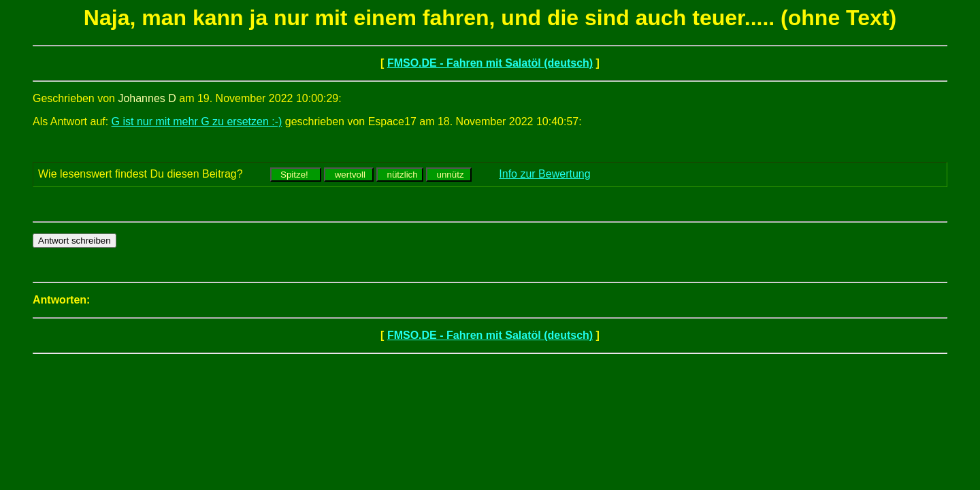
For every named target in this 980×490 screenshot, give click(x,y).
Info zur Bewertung (544, 174)
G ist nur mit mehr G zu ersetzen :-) (197, 121)
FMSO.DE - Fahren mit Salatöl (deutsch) (490, 63)
